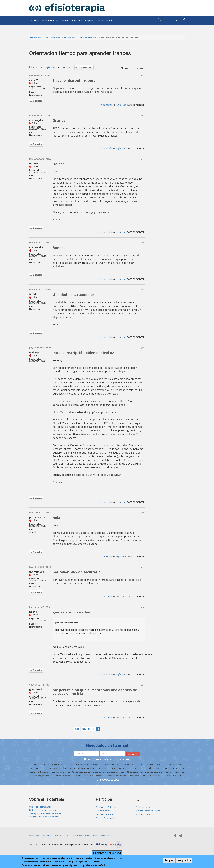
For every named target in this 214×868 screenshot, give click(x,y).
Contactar (46, 836)
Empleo (89, 20)
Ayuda (56, 836)
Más (109, 20)
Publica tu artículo (104, 811)
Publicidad (66, 836)
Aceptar (169, 860)
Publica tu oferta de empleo (148, 811)
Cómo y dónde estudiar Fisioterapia (45, 815)
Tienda (65, 20)
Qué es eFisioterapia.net (40, 808)
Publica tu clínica (143, 815)
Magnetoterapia (51, 20)
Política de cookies (82, 836)
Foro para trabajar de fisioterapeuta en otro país (78, 38)
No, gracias (184, 860)
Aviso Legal (34, 836)
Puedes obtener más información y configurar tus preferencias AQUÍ (63, 865)
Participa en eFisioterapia (107, 808)
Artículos (35, 20)
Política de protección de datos (107, 780)
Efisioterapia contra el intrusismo (44, 811)
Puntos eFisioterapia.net (107, 819)
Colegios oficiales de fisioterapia (43, 819)
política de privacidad (121, 760)
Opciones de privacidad (107, 853)
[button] (184, 20)
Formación (77, 20)
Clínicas (99, 20)
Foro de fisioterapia (40, 38)
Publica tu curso (143, 808)
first (77, 730)
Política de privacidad (102, 836)
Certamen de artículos (106, 815)
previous (86, 730)
